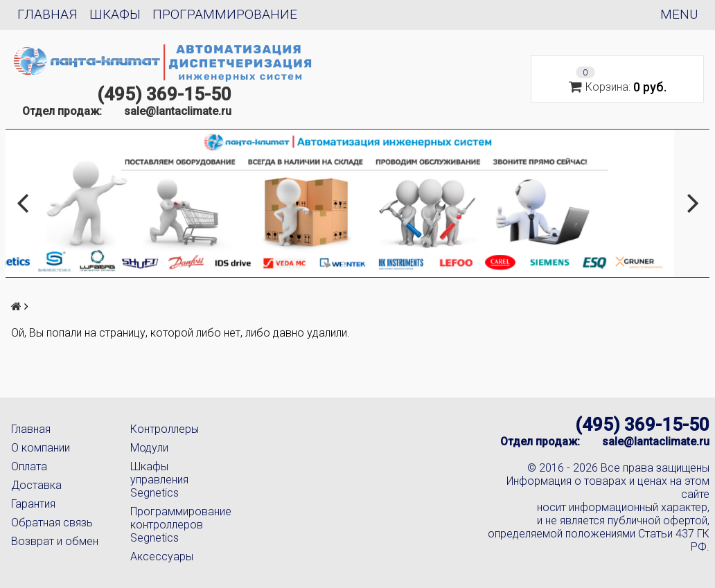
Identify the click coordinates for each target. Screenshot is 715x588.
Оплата (29, 466)
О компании (41, 448)
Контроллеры (165, 429)
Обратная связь (52, 523)
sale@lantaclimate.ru (178, 111)
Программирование (225, 14)
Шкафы (115, 14)
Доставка (36, 485)
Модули (149, 448)
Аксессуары (162, 556)
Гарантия (33, 504)
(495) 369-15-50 (164, 94)
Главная (47, 14)
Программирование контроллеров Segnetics (179, 525)
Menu (679, 14)
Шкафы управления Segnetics (159, 480)
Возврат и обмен (55, 541)
